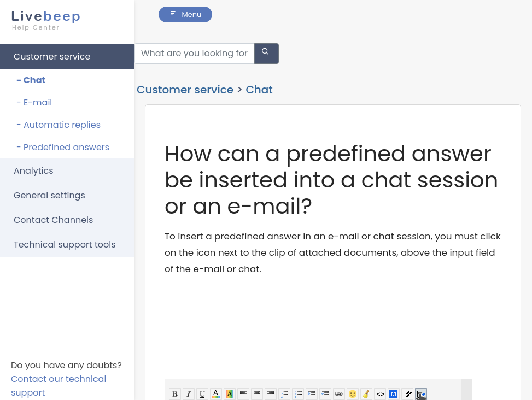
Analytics (34, 171)
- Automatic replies (59, 125)
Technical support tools (65, 245)
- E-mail (34, 102)
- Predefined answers (63, 147)
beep (64, 20)
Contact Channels (53, 220)
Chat (259, 77)
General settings (49, 195)
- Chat (31, 80)
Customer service (52, 57)
